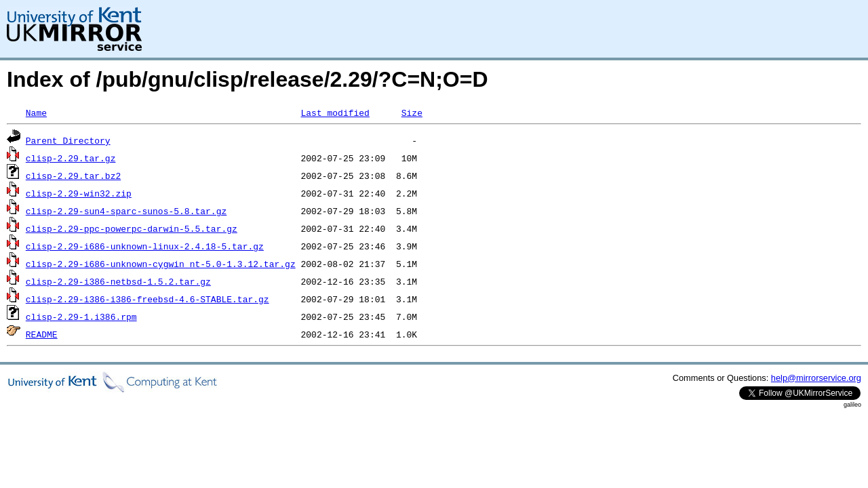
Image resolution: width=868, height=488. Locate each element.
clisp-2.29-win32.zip (79, 193)
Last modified (335, 113)
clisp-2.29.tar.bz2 (73, 176)
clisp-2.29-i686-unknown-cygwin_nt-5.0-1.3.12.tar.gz (161, 264)
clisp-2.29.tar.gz (71, 158)
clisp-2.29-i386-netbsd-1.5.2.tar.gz (118, 281)
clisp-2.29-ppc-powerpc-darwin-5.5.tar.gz (132, 228)
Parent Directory (68, 140)
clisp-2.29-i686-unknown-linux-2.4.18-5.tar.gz (145, 246)
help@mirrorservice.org (816, 378)
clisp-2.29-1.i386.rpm (81, 317)
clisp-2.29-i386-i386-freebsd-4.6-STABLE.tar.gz (147, 299)
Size (412, 113)
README (42, 334)
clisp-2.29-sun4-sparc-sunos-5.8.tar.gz (126, 211)
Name (36, 113)
